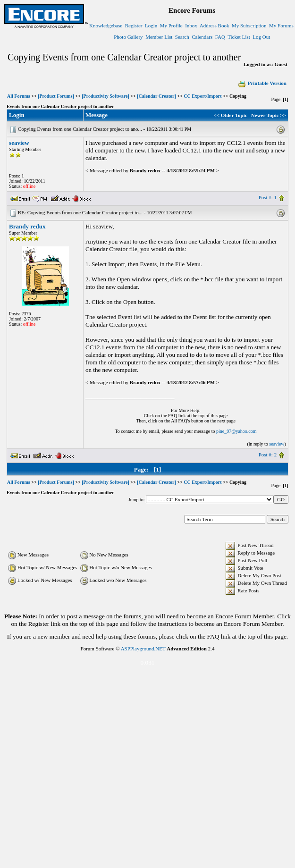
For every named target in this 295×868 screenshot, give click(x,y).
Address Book (215, 25)
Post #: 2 (268, 455)
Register (134, 25)
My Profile (171, 25)
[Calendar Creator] (156, 96)
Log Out (261, 37)
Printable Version (262, 83)
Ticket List (239, 37)
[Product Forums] (56, 96)
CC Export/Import (202, 96)
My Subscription (249, 25)
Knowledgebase (106, 25)
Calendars (202, 37)
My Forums (281, 25)
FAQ (220, 37)
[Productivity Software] (105, 96)
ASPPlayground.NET (143, 649)
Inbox (191, 25)
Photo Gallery (128, 37)
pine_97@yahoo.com (236, 431)
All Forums (19, 96)
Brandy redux (27, 226)
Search (182, 37)
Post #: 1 (268, 197)
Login (151, 25)
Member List (159, 37)
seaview (19, 143)
